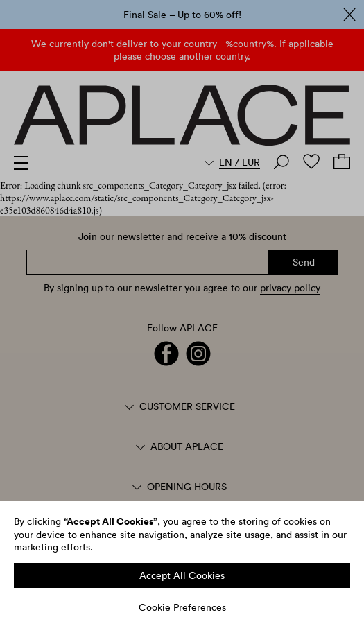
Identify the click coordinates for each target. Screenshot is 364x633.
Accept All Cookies (182, 575)
